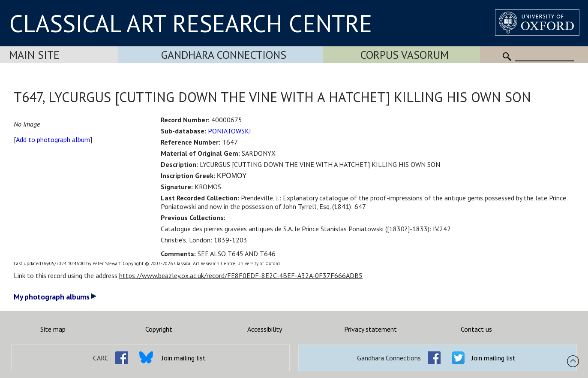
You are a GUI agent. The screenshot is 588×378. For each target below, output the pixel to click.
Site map (53, 329)
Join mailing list (184, 358)
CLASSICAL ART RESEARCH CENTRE (191, 23)
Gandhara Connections (224, 55)
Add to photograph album (53, 139)
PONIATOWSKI (229, 131)
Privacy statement (370, 329)
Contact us (476, 329)
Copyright (159, 329)
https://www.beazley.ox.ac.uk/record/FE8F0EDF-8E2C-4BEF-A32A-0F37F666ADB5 (241, 275)
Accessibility (265, 329)
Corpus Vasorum (405, 55)
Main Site (34, 55)
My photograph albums (55, 297)
